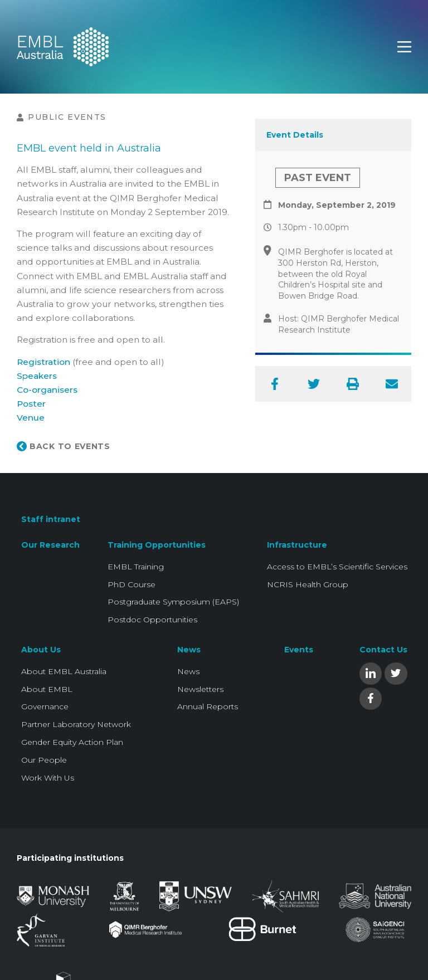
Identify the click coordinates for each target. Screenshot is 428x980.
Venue (31, 418)
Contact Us (383, 650)
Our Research (50, 545)
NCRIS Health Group (308, 584)
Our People (44, 760)
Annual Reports (208, 706)
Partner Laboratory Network (76, 724)
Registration (43, 362)
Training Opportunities (157, 545)
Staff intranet (51, 519)
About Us (41, 650)
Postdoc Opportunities (152, 620)
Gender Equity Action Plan (72, 742)
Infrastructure (297, 545)
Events (299, 650)
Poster (31, 404)
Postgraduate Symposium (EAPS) (173, 602)
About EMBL (47, 689)
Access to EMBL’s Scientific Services (337, 567)
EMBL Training (136, 567)
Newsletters (200, 689)
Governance (45, 706)
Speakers (37, 376)
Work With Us (48, 778)
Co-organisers (47, 390)
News (189, 650)
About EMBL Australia (64, 671)
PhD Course (132, 584)
